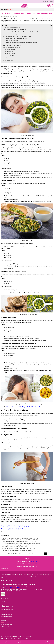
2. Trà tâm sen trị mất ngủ (11, 34)
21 (37, 554)
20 (35, 554)
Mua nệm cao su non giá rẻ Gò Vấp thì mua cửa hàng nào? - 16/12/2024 (19, 548)
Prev (20, 554)
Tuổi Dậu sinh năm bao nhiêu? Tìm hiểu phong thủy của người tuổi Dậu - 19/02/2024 (22, 543)
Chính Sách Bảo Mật (7, 617)
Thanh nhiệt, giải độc (10, 54)
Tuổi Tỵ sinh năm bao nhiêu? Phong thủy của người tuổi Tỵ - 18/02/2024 (19, 542)
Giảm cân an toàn (9, 51)
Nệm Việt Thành (6, 629)
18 (29, 554)
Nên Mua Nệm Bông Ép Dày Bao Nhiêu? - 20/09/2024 (14, 547)
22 (40, 554)
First (16, 554)
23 (43, 554)
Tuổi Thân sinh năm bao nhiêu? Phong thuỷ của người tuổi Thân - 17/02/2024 (20, 540)
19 (32, 554)
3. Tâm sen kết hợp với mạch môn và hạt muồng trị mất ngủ (19, 36)
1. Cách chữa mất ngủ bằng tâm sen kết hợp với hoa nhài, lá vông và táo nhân (23, 32)
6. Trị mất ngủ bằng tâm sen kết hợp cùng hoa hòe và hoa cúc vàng (21, 43)
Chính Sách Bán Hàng (8, 610)
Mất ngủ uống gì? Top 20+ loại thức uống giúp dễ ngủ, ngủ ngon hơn (16, 526)
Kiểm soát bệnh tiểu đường (11, 56)
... (27, 554)
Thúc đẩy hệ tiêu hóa (10, 49)
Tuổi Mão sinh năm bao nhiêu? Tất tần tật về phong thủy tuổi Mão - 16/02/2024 (20, 538)
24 (46, 554)
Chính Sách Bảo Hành (8, 614)
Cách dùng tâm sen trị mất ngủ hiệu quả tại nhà (14, 30)
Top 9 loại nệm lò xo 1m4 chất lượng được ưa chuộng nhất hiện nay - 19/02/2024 (21, 545)
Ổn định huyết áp (9, 58)
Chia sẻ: (3, 532)
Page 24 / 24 (11, 554)
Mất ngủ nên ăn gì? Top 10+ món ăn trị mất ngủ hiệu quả (14, 529)
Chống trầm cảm (9, 60)
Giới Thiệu (5, 602)
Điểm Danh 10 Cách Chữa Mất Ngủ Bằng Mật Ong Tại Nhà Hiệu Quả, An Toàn (24, 407)
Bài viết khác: (6, 536)
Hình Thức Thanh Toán (8, 612)
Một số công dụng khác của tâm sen (12, 47)
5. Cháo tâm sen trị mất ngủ (11, 40)
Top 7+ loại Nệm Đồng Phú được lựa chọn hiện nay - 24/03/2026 (17, 550)
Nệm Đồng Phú (6, 627)
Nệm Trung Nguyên (7, 624)
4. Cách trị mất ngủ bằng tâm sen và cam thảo (16, 38)
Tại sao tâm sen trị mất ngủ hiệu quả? (12, 28)
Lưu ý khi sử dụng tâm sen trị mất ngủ (12, 45)
